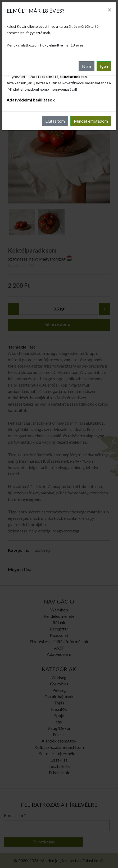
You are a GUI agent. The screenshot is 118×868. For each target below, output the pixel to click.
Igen (104, 66)
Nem (87, 66)
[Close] (110, 10)
